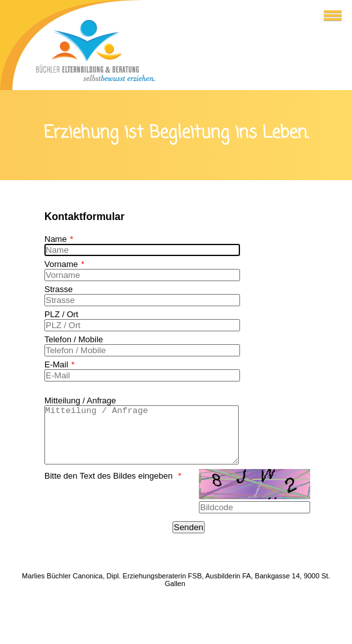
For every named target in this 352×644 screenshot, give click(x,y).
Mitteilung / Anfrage (80, 400)
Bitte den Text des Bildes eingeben (113, 487)
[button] (329, 14)
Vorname (64, 264)
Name (59, 239)
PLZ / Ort (61, 314)
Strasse (59, 289)
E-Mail (60, 364)
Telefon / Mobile (74, 339)
